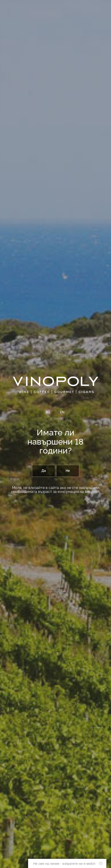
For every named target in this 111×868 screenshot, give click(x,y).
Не (68, 471)
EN (62, 412)
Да (44, 471)
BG (48, 412)
